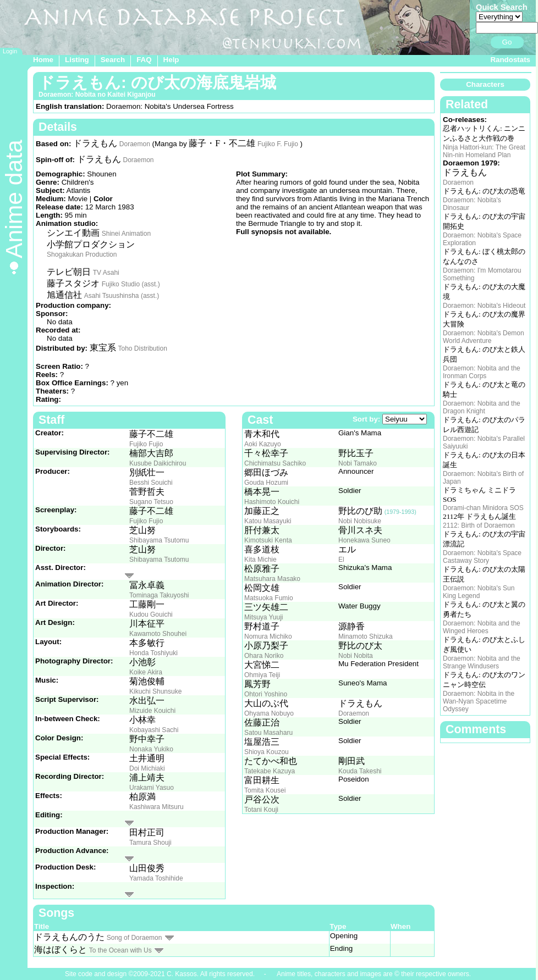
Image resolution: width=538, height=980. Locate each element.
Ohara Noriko (264, 656)
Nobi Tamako (358, 463)
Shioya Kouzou (267, 752)
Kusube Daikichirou (158, 463)
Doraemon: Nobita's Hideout (484, 306)
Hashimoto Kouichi (272, 502)
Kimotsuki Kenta (268, 540)
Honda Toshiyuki (153, 653)
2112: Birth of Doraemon (479, 525)
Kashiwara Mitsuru (157, 807)
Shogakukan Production (82, 254)
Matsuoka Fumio (269, 598)
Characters (485, 84)
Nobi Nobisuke (360, 521)
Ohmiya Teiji (262, 675)
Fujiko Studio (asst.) (131, 284)
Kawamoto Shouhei (158, 634)
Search (113, 60)
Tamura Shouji (150, 843)
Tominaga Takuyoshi (159, 595)
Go (507, 42)
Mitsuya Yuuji (263, 617)
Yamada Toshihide (156, 878)
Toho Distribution (142, 348)
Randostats (510, 60)
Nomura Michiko (268, 636)
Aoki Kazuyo (263, 444)
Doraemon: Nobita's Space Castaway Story (482, 557)
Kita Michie (260, 560)
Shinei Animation (126, 234)
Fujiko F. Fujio (278, 144)
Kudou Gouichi (151, 614)
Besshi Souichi (151, 483)
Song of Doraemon (134, 938)
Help (171, 60)
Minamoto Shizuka (366, 636)
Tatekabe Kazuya (270, 771)
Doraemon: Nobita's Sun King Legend (479, 592)
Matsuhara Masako (272, 579)
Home (43, 60)
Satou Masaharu (268, 733)
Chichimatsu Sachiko (275, 463)
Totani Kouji (261, 810)
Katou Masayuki (268, 521)
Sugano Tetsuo (151, 502)
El (341, 560)
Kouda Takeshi (360, 771)
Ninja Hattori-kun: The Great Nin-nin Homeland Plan (484, 151)
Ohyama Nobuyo (269, 713)
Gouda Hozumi (266, 483)
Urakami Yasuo (152, 788)
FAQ (144, 60)
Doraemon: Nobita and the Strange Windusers (482, 662)
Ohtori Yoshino (266, 694)
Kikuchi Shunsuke (155, 691)
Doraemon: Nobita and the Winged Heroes (482, 627)
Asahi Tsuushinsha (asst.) (122, 296)
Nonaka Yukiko (151, 749)
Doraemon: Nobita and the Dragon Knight (482, 407)
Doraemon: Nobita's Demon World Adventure (484, 337)
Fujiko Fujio (146, 444)
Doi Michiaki (147, 768)
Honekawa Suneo (364, 540)
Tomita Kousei (265, 790)
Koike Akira (146, 672)
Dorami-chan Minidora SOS (483, 508)
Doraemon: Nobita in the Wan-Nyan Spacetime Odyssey (479, 701)
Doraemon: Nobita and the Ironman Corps (482, 372)
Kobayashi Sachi (154, 730)
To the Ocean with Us (120, 950)
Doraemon (135, 144)
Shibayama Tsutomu (159, 540)
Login (10, 51)
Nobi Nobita (356, 656)
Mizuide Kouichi (152, 711)
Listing (77, 60)
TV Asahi (106, 273)
